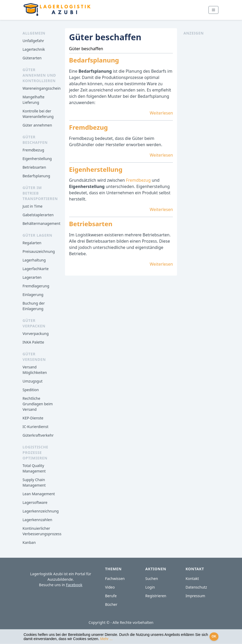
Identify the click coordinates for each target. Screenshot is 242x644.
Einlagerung (33, 295)
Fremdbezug (33, 150)
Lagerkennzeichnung (41, 511)
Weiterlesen (161, 113)
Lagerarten (32, 277)
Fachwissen (115, 579)
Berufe (111, 596)
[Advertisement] (201, 114)
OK (214, 636)
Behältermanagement (42, 223)
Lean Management (39, 494)
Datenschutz (196, 587)
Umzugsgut (32, 381)
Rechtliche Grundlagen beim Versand (38, 404)
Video (110, 587)
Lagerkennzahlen (37, 520)
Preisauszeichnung (39, 251)
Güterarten (32, 58)
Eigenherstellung (37, 159)
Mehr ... (106, 639)
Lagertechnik (34, 49)
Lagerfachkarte (36, 269)
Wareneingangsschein (42, 88)
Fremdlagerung (36, 286)
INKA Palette (33, 342)
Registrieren (156, 596)
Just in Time (32, 206)
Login (150, 587)
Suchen (152, 579)
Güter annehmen (37, 125)
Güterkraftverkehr (38, 435)
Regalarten (32, 243)
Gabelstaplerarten (38, 215)
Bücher (111, 604)
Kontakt (192, 579)
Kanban (29, 542)
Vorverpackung (36, 334)
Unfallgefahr (33, 41)
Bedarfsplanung (36, 176)
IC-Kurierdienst (35, 427)
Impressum (195, 596)
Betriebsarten (34, 167)
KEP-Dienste (33, 418)
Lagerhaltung (34, 260)
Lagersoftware (35, 502)
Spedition (31, 390)
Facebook (74, 585)
